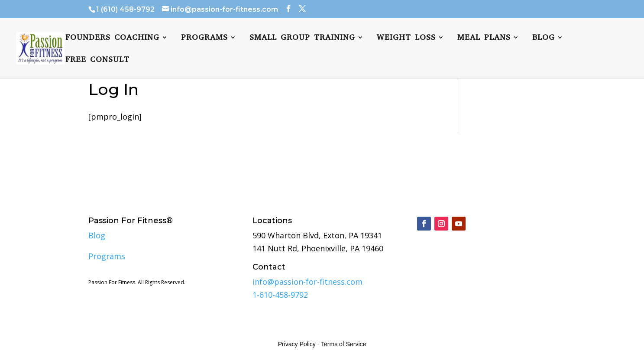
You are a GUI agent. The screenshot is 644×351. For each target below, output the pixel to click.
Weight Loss (406, 38)
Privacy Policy (297, 344)
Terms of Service (343, 344)
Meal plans (484, 38)
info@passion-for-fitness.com (307, 282)
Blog (544, 38)
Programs (204, 38)
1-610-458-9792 (280, 295)
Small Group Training (302, 38)
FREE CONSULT (97, 60)
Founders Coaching (112, 38)
